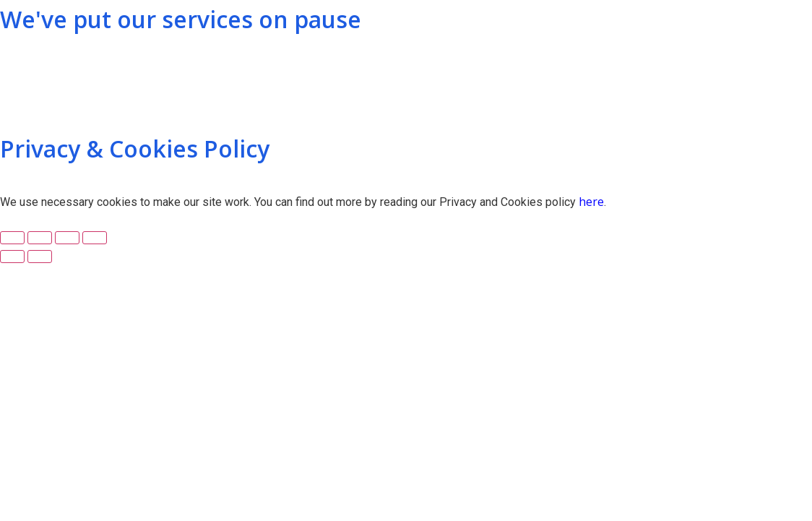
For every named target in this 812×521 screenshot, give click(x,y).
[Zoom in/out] (95, 238)
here (591, 202)
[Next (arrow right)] (40, 257)
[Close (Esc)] (12, 238)
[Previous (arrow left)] (12, 257)
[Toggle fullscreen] (67, 238)
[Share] (40, 238)
